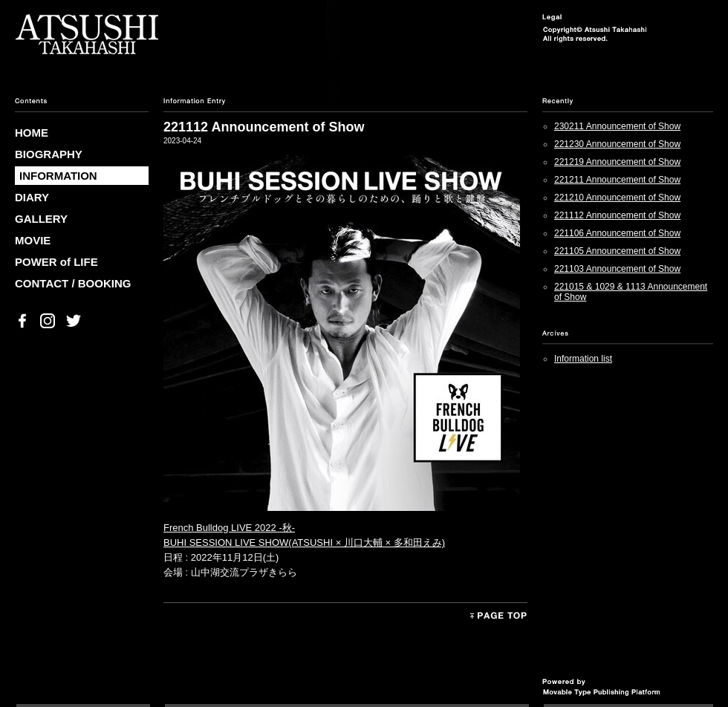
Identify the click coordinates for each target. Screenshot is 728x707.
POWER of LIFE (56, 262)
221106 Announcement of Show (617, 233)
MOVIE (33, 240)
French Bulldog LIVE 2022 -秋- (229, 528)
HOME (32, 133)
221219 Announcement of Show (617, 162)
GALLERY (41, 219)
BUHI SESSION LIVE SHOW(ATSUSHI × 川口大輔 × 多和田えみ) (304, 543)
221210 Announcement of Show (617, 198)
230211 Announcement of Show (617, 126)
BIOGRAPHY (49, 154)
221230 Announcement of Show (617, 144)
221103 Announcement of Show (617, 269)
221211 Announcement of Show (617, 180)
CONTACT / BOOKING (73, 283)
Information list (583, 359)
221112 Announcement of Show (617, 215)
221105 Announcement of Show (617, 251)
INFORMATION (58, 176)
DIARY (32, 197)
